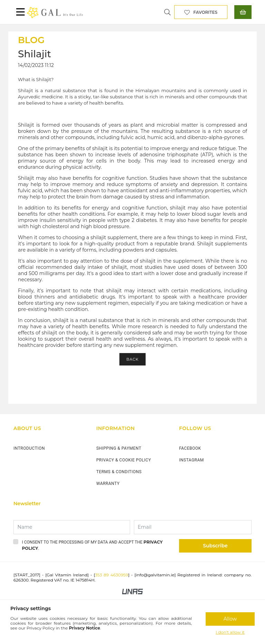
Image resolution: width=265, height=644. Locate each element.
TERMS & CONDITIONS (119, 472)
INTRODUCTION (29, 448)
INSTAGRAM (192, 460)
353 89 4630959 (111, 575)
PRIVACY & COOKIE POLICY (124, 460)
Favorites (205, 12)
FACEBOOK (190, 448)
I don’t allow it (230, 632)
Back (132, 359)
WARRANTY (108, 484)
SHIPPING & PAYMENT (119, 448)
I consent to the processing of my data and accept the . (92, 545)
